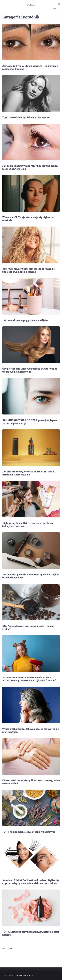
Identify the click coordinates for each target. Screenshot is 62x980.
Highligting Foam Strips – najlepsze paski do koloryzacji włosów (28, 525)
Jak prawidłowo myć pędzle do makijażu (25, 320)
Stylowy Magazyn (10, 975)
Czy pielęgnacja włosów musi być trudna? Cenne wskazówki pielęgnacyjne (30, 370)
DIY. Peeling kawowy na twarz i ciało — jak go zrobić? (28, 628)
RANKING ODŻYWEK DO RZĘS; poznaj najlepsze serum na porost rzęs (30, 422)
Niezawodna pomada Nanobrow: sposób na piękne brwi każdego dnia (31, 576)
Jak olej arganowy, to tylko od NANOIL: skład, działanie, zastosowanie (28, 473)
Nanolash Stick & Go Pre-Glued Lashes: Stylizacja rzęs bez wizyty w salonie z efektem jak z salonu (31, 882)
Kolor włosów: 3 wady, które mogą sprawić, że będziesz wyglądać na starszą (28, 270)
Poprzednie (7, 949)
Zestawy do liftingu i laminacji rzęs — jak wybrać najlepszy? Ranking (30, 67)
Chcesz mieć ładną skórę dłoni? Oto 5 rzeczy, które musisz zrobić (31, 782)
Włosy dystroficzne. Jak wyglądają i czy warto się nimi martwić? (31, 730)
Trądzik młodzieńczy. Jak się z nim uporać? (26, 117)
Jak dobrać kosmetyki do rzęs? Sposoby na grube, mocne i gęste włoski (30, 167)
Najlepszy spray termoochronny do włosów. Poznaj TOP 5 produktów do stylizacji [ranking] (29, 679)
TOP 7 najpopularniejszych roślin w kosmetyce (29, 832)
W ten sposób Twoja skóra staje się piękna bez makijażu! (29, 219)
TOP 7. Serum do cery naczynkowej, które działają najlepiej (31, 933)
